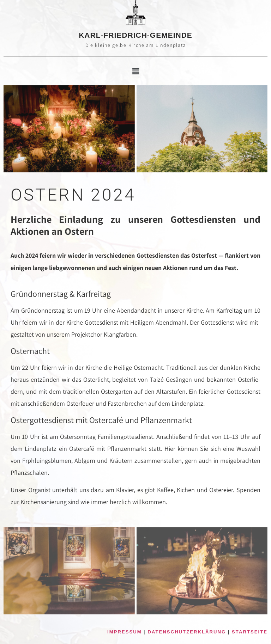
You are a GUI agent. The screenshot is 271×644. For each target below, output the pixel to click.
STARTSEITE (250, 632)
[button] (135, 71)
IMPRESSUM (125, 632)
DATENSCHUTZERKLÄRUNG (187, 632)
